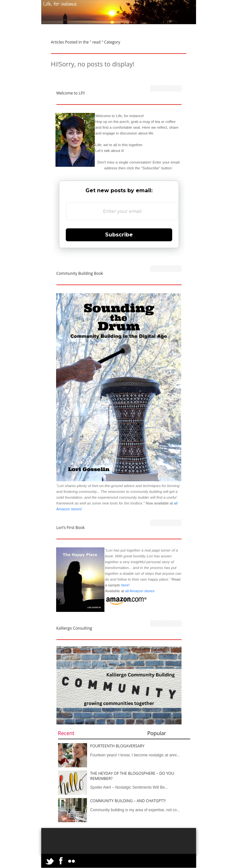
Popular (157, 733)
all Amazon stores (139, 591)
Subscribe (119, 235)
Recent (66, 733)
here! (125, 585)
